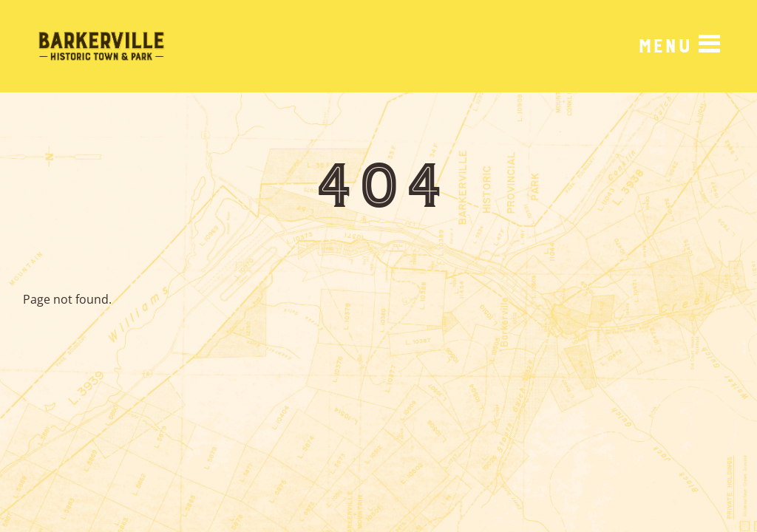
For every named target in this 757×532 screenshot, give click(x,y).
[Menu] (679, 46)
